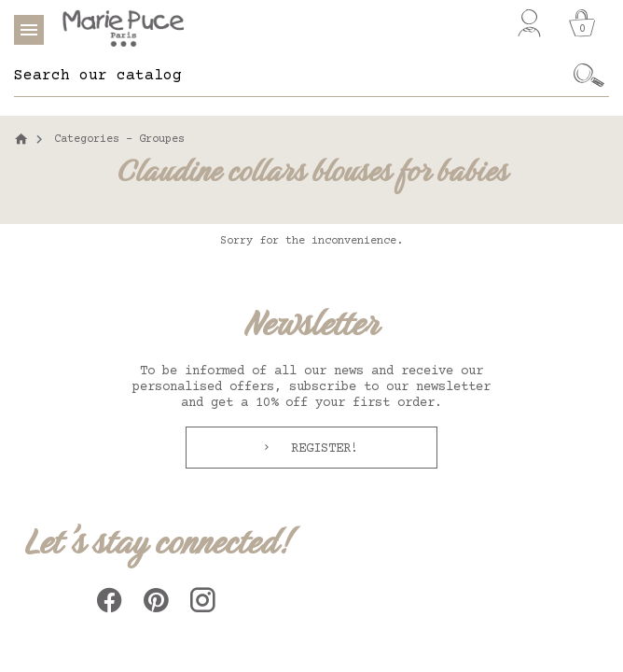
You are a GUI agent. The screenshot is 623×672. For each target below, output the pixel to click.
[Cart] (582, 23)
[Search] (291, 76)
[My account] (529, 23)
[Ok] (589, 76)
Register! (321, 449)
